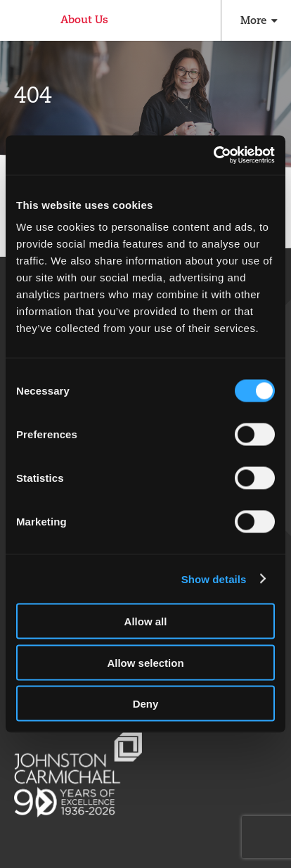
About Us (84, 19)
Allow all (146, 621)
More (253, 20)
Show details (214, 579)
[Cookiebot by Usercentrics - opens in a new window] (213, 155)
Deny (146, 704)
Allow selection (145, 662)
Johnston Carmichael (19, 22)
